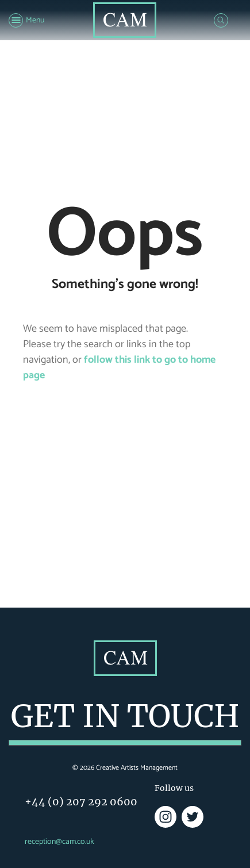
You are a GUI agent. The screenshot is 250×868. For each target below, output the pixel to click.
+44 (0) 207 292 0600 (81, 802)
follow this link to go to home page (119, 368)
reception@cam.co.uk (59, 842)
